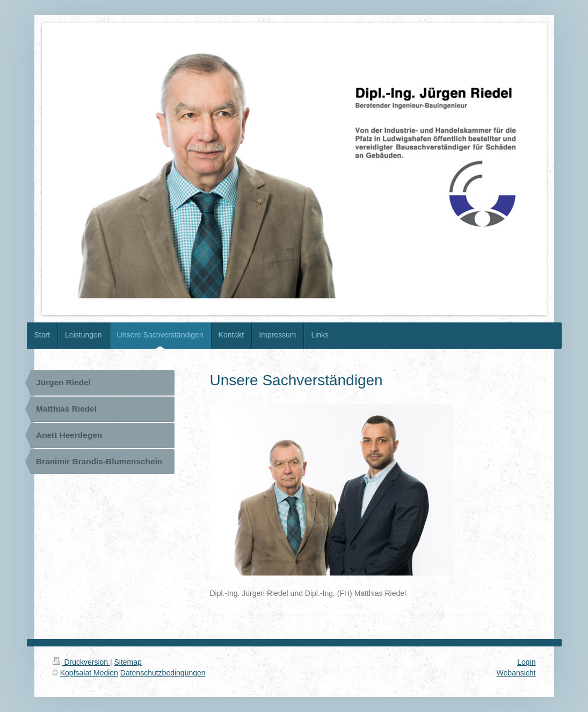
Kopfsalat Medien (89, 673)
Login (526, 662)
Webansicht (516, 673)
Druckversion (81, 662)
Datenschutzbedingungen (163, 673)
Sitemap (128, 662)
